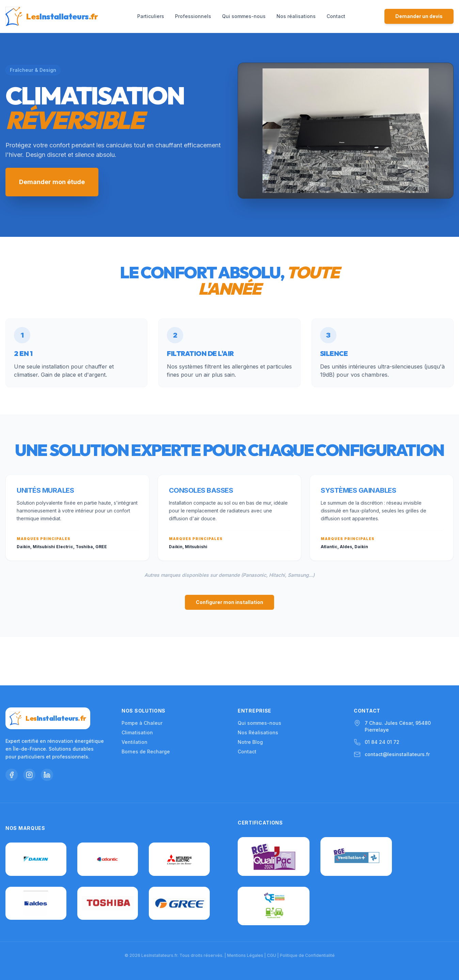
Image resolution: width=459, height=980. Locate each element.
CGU (272, 955)
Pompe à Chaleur (142, 675)
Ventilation (134, 694)
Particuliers (151, 16)
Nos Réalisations (258, 684)
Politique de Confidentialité (307, 955)
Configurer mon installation (229, 602)
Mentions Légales (245, 955)
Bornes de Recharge (146, 704)
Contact (336, 16)
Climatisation (137, 684)
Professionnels (193, 16)
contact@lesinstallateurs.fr (397, 706)
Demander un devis (419, 16)
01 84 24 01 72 (382, 694)
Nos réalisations (296, 16)
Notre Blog (250, 694)
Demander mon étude (52, 182)
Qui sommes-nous (244, 16)
